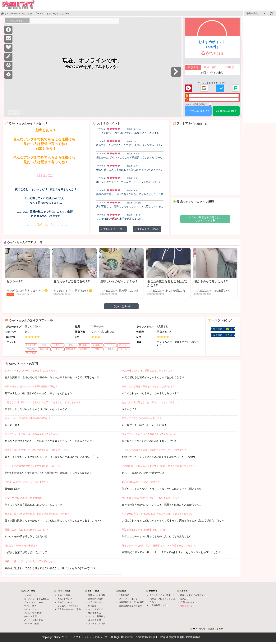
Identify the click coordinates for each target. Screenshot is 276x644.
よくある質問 (94, 620)
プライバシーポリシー (129, 599)
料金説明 (92, 606)
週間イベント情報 (97, 595)
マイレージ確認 (31, 623)
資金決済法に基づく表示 (130, 606)
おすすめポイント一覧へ (113, 229)
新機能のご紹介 (96, 599)
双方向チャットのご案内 (69, 609)
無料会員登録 (226, 111)
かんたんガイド (96, 609)
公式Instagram (189, 602)
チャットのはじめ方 (33, 602)
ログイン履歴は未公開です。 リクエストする (205, 219)
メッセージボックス (33, 620)
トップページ (30, 595)
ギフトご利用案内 (97, 616)
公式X (185, 599)
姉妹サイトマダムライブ (194, 595)
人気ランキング (65, 599)
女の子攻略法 (94, 613)
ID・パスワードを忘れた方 (37, 599)
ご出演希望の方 (159, 605)
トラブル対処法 (96, 602)
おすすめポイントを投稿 (147, 229)
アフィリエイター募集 (162, 595)
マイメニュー (30, 609)
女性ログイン (186, 606)
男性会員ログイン (198, 111)
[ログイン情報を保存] (210, 104)
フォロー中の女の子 (33, 613)
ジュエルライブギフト (68, 606)
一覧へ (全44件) (121, 306)
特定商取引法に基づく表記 (131, 602)
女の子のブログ (65, 602)
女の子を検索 (64, 595)
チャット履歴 (30, 616)
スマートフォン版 (97, 623)
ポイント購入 (30, 606)
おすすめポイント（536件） (212, 45)
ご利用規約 (124, 595)
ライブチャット (80, 637)
